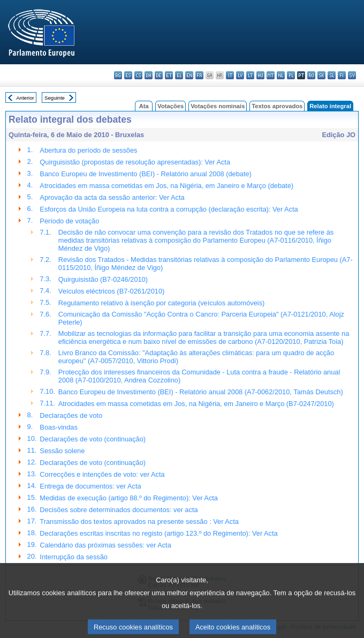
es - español (128, 75)
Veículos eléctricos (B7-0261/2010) (111, 291)
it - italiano (230, 75)
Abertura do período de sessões (88, 150)
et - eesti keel (169, 75)
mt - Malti (271, 75)
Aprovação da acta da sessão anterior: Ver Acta (112, 197)
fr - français (199, 75)
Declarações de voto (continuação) (93, 439)
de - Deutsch (159, 75)
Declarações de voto (71, 415)
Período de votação (69, 221)
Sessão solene (62, 451)
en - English (189, 75)
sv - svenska (352, 75)
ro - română (311, 75)
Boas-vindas (58, 427)
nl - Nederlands (281, 75)
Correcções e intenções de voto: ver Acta (102, 474)
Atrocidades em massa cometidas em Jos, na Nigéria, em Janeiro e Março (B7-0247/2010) (196, 404)
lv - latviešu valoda (240, 75)
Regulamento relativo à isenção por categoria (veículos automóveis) (162, 303)
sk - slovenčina (321, 75)
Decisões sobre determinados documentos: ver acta (119, 510)
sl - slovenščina (332, 75)
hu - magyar (260, 75)
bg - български (118, 75)
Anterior (25, 98)
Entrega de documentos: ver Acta (90, 486)
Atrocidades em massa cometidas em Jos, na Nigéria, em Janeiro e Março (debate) (166, 186)
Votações (170, 106)
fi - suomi (342, 75)
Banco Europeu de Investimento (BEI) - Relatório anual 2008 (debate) (146, 174)
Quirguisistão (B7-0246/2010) (103, 279)
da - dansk (149, 75)
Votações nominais (218, 106)
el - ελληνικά (179, 75)
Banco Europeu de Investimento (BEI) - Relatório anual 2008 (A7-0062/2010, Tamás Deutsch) (201, 392)
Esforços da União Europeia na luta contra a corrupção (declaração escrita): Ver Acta (169, 209)
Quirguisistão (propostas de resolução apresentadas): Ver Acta (135, 162)
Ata (144, 106)
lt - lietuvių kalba (250, 75)
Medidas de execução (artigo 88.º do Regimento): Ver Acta (129, 498)
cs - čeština (138, 75)
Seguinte (55, 98)
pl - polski (291, 75)
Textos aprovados (277, 106)
